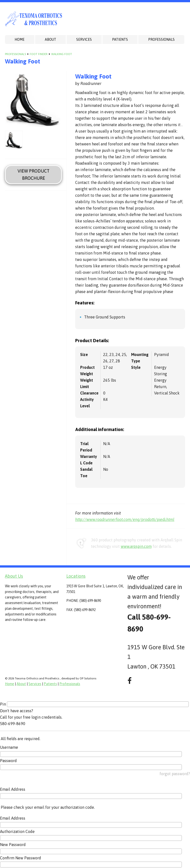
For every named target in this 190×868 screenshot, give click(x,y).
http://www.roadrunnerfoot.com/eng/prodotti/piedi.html (125, 519)
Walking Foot (62, 54)
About (50, 39)
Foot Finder (39, 54)
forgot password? (175, 774)
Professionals (161, 39)
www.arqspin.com (136, 546)
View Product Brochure (34, 175)
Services (84, 39)
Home (20, 39)
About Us (14, 576)
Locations (76, 576)
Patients (120, 39)
